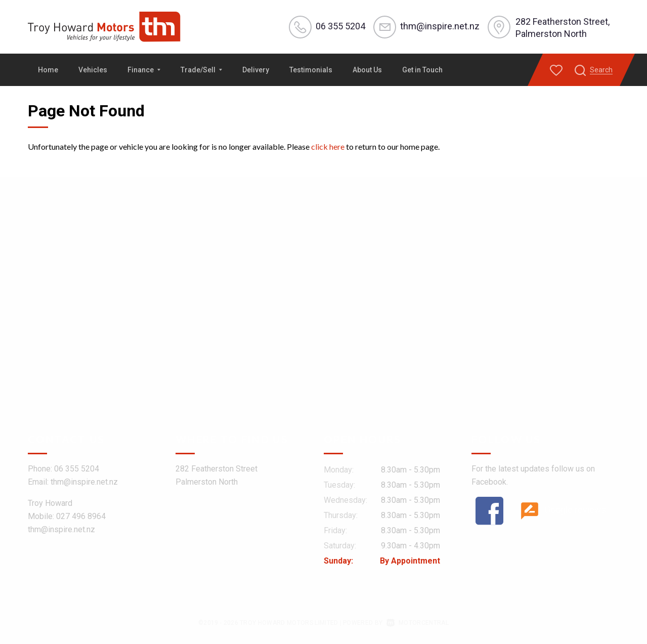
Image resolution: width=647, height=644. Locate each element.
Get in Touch (422, 70)
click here (328, 146)
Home (48, 70)
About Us (367, 70)
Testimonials (311, 70)
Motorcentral (418, 623)
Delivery (256, 70)
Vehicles (93, 70)
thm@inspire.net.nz (440, 26)
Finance (144, 70)
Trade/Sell (201, 70)
